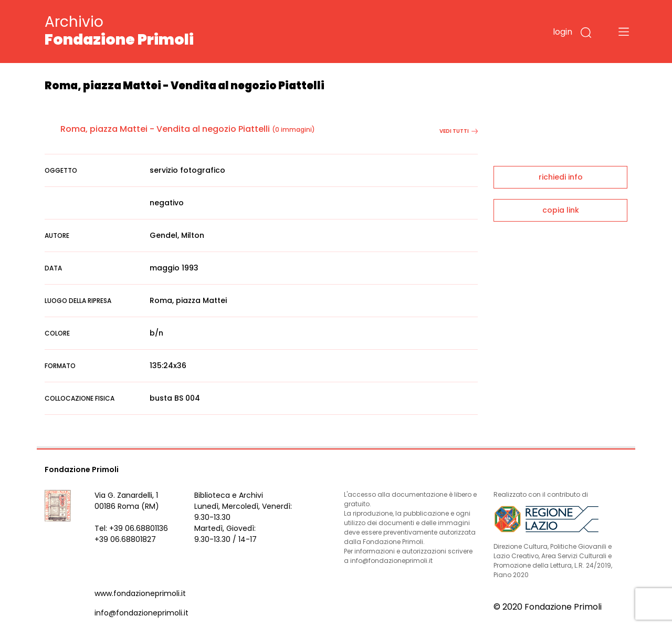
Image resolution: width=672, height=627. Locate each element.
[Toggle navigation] (624, 32)
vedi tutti (459, 131)
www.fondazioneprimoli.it (140, 593)
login (563, 32)
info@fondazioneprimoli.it (141, 613)
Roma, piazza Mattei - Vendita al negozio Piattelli (165, 129)
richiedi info (561, 177)
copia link (561, 210)
